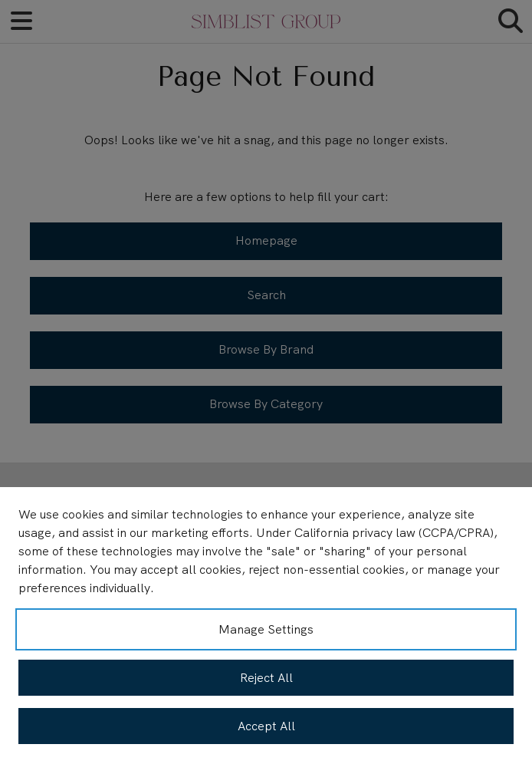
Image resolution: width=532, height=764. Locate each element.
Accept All (266, 726)
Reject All (266, 678)
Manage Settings (266, 629)
